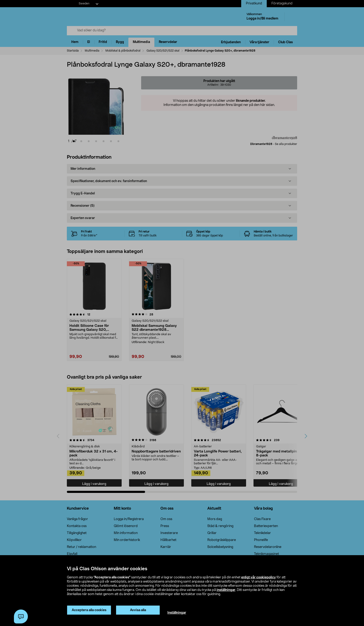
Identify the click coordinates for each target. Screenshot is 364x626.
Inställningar (177, 613)
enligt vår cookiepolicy (258, 577)
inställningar (226, 590)
